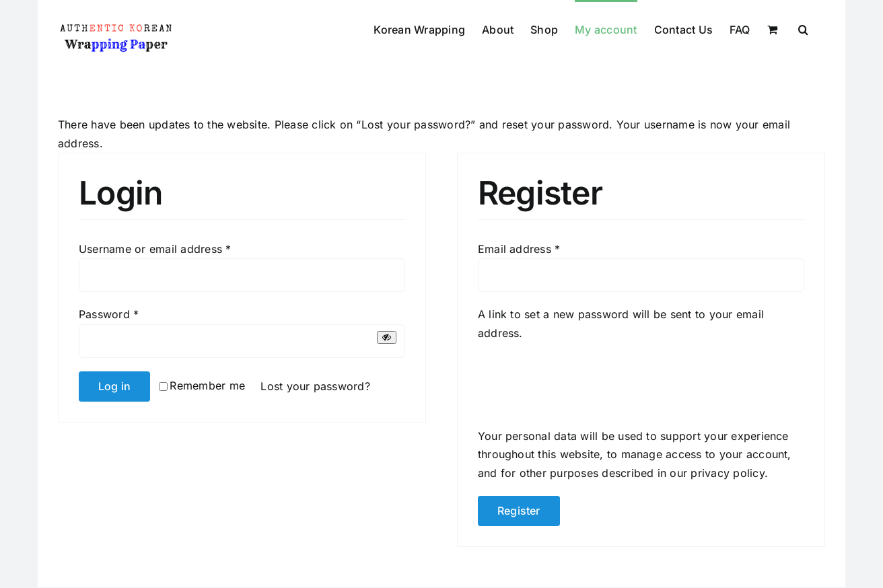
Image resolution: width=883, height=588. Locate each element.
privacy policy (727, 473)
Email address (519, 249)
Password (109, 314)
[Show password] (387, 337)
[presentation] (580, 382)
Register (519, 511)
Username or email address (155, 249)
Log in (114, 386)
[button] (803, 28)
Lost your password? (315, 386)
